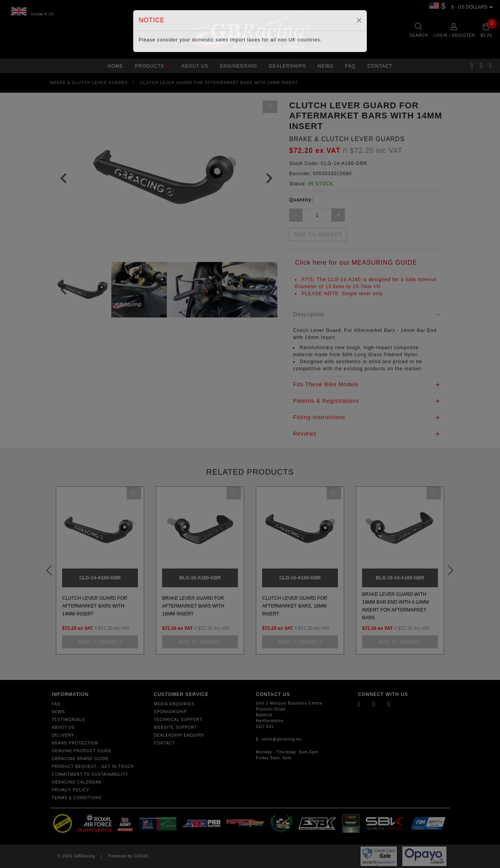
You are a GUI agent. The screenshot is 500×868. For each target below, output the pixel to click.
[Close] (359, 20)
